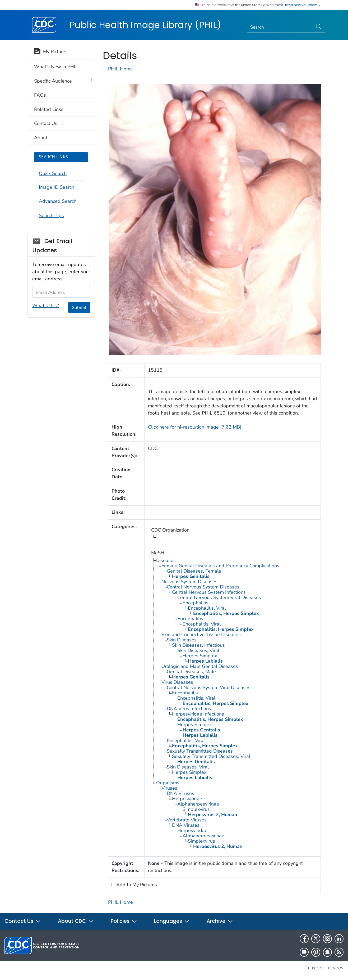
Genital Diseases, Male (191, 672)
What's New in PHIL (56, 67)
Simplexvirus (196, 809)
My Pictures (51, 52)
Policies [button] (124, 921)
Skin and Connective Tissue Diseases (201, 635)
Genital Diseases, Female (194, 571)
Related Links (49, 109)
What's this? (46, 305)
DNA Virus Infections (189, 709)
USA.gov (336, 968)
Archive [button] (220, 921)
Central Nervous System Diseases (203, 587)
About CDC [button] (76, 921)
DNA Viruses (180, 793)
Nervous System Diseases (189, 582)
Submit (79, 307)
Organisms (168, 783)
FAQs (40, 95)
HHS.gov (316, 968)
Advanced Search (58, 201)
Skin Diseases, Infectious (198, 645)
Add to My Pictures (136, 885)
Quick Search (53, 173)
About (41, 138)
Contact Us (46, 123)
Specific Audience (53, 81)
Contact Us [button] (23, 921)
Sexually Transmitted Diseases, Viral (211, 756)
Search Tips (51, 215)
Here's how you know (302, 5)
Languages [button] (172, 921)
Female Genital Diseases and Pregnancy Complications (220, 566)
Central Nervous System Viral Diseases (219, 597)
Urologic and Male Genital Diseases (200, 666)
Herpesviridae (187, 799)
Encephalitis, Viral (207, 608)
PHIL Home (120, 69)
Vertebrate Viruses (187, 820)
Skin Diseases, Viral (198, 650)
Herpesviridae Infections (198, 714)
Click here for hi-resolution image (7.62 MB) (195, 427)
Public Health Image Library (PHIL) (145, 25)
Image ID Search (57, 187)
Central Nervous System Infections (209, 592)
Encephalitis (196, 603)
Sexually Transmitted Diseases (200, 751)
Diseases (166, 560)
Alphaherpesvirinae (198, 804)
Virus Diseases (177, 682)
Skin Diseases (182, 640)
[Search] (280, 27)
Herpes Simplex (200, 656)
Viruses (169, 788)
